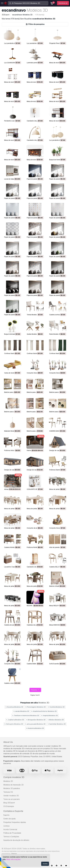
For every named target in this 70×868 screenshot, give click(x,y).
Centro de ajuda (9, 819)
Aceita (45, 864)
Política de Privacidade (12, 833)
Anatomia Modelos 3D (35, 728)
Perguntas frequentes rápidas (15, 822)
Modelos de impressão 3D (13, 785)
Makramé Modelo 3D (11, 431)
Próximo (35, 690)
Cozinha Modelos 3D (56, 707)
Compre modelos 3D (14, 777)
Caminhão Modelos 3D (57, 724)
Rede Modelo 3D (55, 334)
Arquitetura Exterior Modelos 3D (44, 711)
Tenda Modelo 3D (33, 315)
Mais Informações (13, 859)
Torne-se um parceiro (12, 799)
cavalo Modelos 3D (21, 711)
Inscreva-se (63, 3)
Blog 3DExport (9, 803)
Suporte (6, 815)
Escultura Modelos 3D (14, 707)
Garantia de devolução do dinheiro (16, 840)
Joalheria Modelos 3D (15, 720)
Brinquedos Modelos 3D (36, 720)
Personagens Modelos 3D (35, 707)
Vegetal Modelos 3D (49, 715)
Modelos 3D (8, 781)
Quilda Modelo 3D (33, 334)
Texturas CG (8, 792)
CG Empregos (9, 806)
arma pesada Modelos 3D (35, 724)
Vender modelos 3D (11, 796)
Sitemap (14, 854)
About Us (8, 742)
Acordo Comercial (10, 829)
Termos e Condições (11, 837)
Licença (6, 826)
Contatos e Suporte (13, 811)
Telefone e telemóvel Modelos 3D (26, 715)
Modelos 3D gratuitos (12, 788)
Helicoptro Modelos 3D (14, 724)
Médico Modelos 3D (56, 720)
